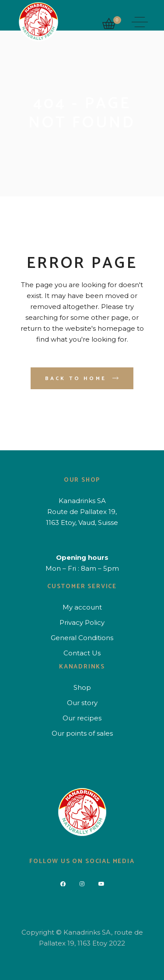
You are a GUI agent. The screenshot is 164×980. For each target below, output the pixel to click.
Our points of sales (82, 733)
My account (82, 607)
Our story (82, 703)
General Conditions (82, 638)
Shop (82, 687)
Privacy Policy (82, 622)
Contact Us (82, 653)
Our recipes (82, 718)
